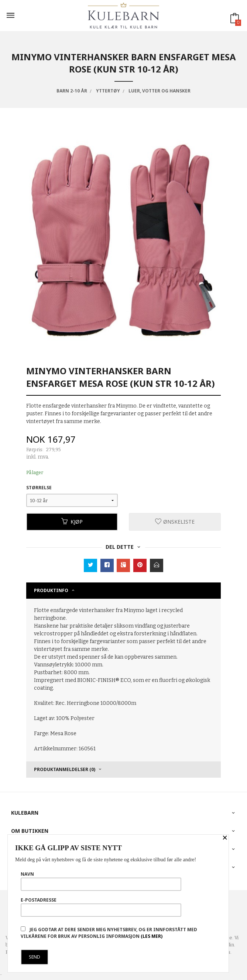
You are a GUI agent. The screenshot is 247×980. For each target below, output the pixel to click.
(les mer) (152, 936)
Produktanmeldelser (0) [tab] (65, 769)
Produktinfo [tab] (51, 590)
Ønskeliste (175, 522)
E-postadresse (101, 907)
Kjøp (72, 522)
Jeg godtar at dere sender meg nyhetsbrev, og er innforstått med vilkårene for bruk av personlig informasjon (109, 933)
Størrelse (39, 488)
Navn (101, 881)
